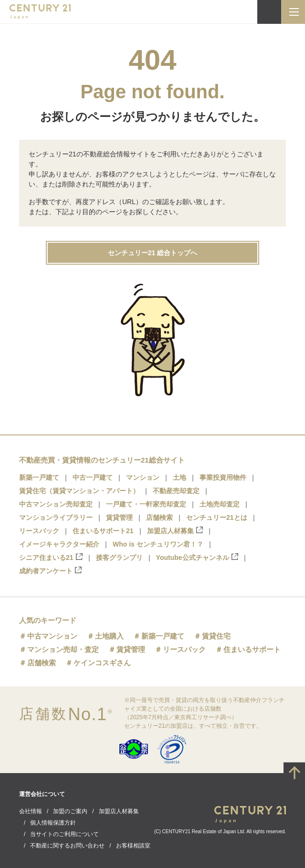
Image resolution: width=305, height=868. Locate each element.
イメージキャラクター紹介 (59, 544)
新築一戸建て (39, 477)
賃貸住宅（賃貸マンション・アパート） (79, 491)
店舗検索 (159, 517)
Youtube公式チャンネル (197, 557)
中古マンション (52, 636)
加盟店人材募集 (175, 531)
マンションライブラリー (56, 517)
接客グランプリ (119, 558)
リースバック (39, 531)
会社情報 (31, 811)
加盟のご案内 (70, 811)
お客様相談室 (133, 846)
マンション (143, 477)
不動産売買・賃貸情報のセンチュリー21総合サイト (102, 460)
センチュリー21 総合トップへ (152, 253)
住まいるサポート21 (103, 531)
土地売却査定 (220, 504)
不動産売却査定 (176, 491)
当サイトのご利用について (64, 834)
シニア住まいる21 (51, 557)
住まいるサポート (252, 649)
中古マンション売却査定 (56, 504)
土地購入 (109, 636)
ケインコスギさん (102, 663)
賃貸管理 (119, 517)
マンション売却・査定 (63, 649)
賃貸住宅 (216, 636)
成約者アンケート (50, 571)
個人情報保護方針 (53, 823)
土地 (179, 477)
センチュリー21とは (217, 517)
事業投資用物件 (223, 477)
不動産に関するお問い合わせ (67, 846)
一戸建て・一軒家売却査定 (146, 504)
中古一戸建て (93, 477)
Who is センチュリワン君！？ (158, 544)
